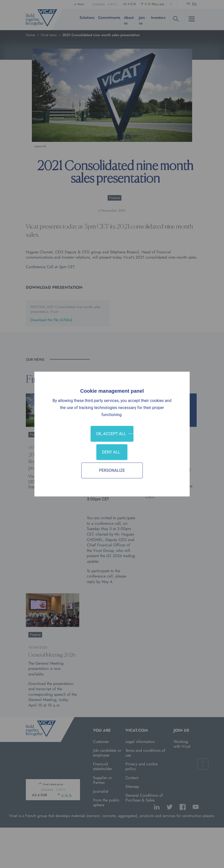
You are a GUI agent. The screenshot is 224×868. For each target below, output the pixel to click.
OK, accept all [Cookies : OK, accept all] (111, 434)
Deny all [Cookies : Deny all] (111, 452)
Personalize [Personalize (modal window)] (112, 470)
